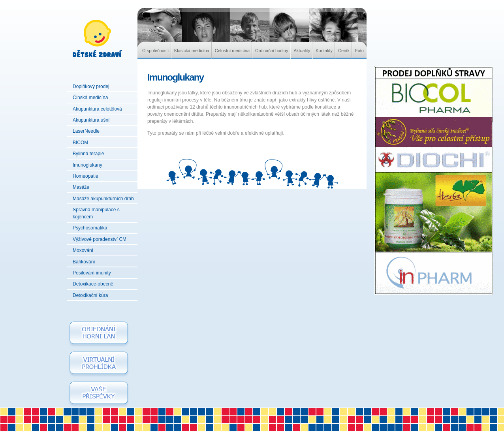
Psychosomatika (90, 228)
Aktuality (302, 51)
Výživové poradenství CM (100, 239)
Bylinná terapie (88, 154)
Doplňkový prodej (91, 86)
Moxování (83, 250)
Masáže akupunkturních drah (103, 199)
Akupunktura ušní (91, 120)
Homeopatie (86, 176)
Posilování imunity (92, 273)
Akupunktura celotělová (97, 109)
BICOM (80, 143)
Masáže (81, 187)
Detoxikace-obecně (93, 284)
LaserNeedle (86, 131)
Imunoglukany (87, 165)
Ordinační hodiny (272, 51)
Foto (359, 51)
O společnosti (155, 51)
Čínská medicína (90, 98)
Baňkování (84, 262)
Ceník (344, 51)
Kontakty (324, 51)
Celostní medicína (232, 51)
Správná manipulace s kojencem (96, 213)
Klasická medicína (192, 51)
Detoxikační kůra (90, 295)
